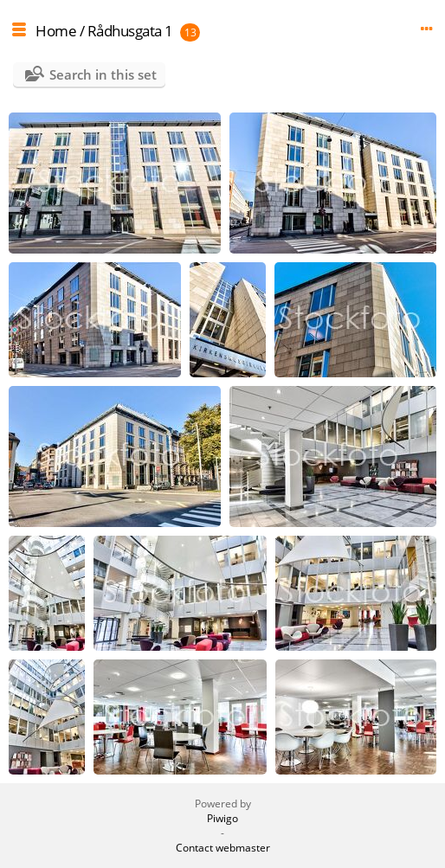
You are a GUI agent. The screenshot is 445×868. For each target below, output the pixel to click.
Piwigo (222, 818)
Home (56, 31)
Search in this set (103, 74)
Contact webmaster (223, 848)
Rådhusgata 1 (130, 31)
